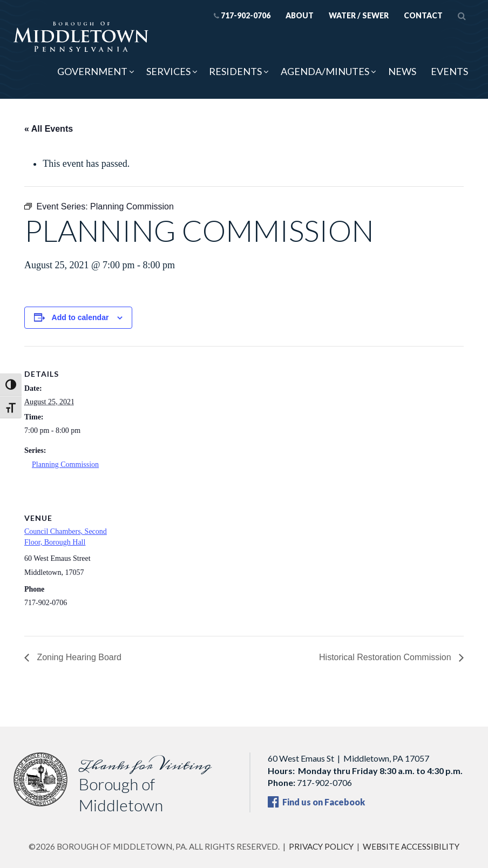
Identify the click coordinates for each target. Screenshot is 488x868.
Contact (423, 15)
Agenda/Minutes (325, 71)
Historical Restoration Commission (386, 657)
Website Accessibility (411, 846)
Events (449, 71)
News (402, 71)
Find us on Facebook (316, 802)
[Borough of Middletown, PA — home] (81, 38)
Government (92, 71)
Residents (235, 71)
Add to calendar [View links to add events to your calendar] (80, 317)
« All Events (49, 129)
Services (168, 71)
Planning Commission (65, 464)
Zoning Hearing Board (78, 657)
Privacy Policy (321, 846)
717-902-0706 (242, 15)
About (300, 15)
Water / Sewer (359, 15)
